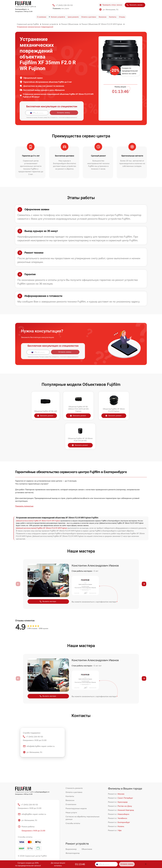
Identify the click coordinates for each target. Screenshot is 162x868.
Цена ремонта (73, 17)
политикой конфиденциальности (68, 117)
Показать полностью (24, 477)
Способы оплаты (73, 794)
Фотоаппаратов (73, 824)
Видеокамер (71, 820)
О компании (42, 17)
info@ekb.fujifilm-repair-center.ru (39, 717)
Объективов (87, 820)
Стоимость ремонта (74, 759)
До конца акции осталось (58, 864)
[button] (144, 554)
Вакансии (103, 17)
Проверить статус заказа (111, 5)
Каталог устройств (58, 17)
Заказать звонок (135, 5)
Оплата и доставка (89, 17)
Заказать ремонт (30, 416)
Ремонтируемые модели (76, 779)
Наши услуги (71, 783)
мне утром (61, 8)
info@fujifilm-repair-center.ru (32, 785)
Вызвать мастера (48, 572)
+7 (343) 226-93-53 (64, 5)
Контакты (113, 17)
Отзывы (122, 17)
